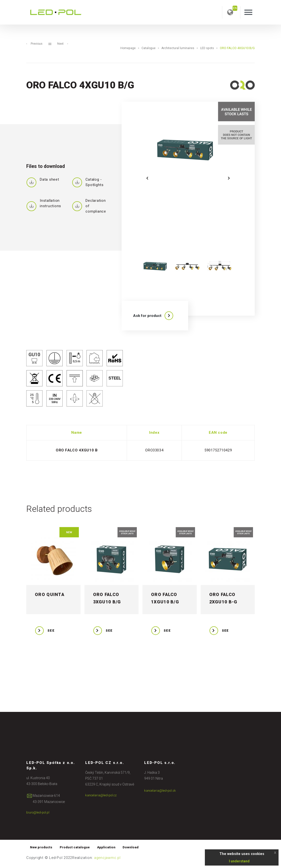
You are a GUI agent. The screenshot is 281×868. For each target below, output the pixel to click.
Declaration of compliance (89, 206)
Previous (35, 44)
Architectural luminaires (177, 48)
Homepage (126, 48)
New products (42, 850)
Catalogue (147, 48)
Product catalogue (76, 850)
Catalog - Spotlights (88, 182)
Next (63, 44)
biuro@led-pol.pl (38, 814)
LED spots (207, 48)
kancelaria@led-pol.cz (102, 797)
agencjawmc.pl (107, 860)
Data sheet (43, 181)
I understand (239, 861)
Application (109, 850)
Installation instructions (44, 204)
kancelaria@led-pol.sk (161, 792)
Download (135, 850)
